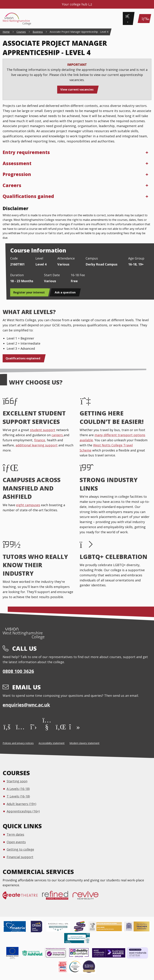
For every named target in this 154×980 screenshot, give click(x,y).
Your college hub (77, 4)
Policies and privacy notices (18, 743)
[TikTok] (73, 727)
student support (43, 430)
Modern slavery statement (84, 743)
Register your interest (29, 292)
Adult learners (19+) (21, 804)
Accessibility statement (52, 743)
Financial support (20, 857)
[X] (34, 727)
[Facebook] (7, 727)
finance (40, 440)
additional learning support (37, 445)
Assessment (17, 163)
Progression (17, 174)
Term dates (15, 834)
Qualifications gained (28, 196)
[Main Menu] (144, 19)
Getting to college (20, 849)
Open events (16, 842)
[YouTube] (47, 727)
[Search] (128, 18)
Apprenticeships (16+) (23, 811)
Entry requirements (26, 152)
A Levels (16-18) (18, 789)
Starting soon (17, 781)
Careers (12, 185)
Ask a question (65, 292)
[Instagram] (20, 727)
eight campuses (28, 505)
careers (58, 435)
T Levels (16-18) (18, 796)
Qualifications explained (23, 358)
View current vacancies (77, 89)
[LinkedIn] (60, 727)
